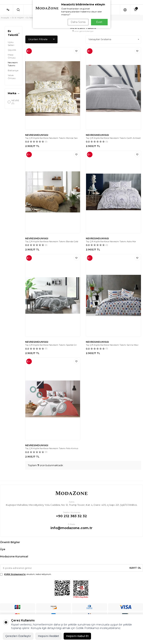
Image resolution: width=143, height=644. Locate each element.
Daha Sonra (78, 22)
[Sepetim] (135, 10)
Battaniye (13, 70)
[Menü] (8, 10)
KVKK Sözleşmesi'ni (15, 574)
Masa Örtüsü (12, 56)
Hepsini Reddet (48, 636)
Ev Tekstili (31, 18)
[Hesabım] (125, 10)
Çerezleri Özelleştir (18, 636)
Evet (99, 22)
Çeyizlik (12, 50)
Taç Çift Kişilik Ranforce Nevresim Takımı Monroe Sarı (51, 138)
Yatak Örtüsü (12, 77)
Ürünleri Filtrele (42, 39)
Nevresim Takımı (13, 64)
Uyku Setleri (11, 44)
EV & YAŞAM (18, 18)
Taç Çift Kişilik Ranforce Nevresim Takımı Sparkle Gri (51, 345)
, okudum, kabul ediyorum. (26, 574)
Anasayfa (5, 18)
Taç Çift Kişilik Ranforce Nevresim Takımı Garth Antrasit (113, 138)
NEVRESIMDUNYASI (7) (14, 102)
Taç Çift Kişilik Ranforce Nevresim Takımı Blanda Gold (52, 241)
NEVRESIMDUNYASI (37, 135)
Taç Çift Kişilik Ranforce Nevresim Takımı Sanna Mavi (112, 345)
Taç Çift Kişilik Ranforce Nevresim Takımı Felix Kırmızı (52, 448)
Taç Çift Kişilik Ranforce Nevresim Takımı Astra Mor (111, 241)
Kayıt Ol (135, 568)
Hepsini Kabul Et (77, 636)
